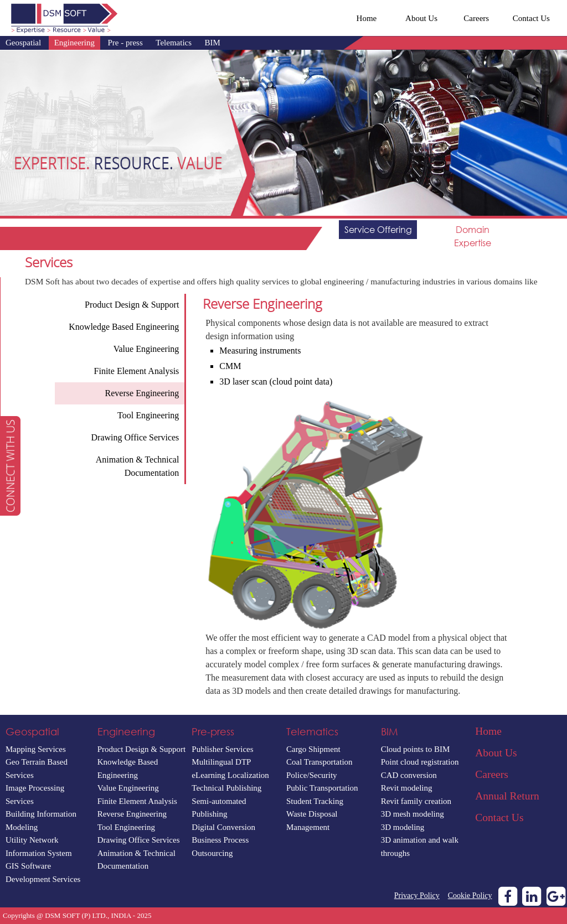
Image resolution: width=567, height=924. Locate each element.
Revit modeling (407, 788)
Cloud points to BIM (416, 749)
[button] (10, 466)
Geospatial (23, 43)
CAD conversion (409, 775)
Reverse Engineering (132, 814)
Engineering (74, 43)
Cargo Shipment (313, 749)
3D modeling (403, 827)
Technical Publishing (226, 788)
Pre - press (125, 43)
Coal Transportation (319, 762)
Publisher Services (222, 749)
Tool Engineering (126, 827)
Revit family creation (416, 801)
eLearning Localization (230, 775)
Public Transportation (322, 788)
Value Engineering (128, 788)
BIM (213, 43)
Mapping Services (36, 749)
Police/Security (312, 775)
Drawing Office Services (139, 840)
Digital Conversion (223, 827)
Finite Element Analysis (137, 801)
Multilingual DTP (221, 762)
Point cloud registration (420, 762)
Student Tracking (315, 801)
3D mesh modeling (413, 814)
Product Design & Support (142, 749)
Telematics (174, 43)
